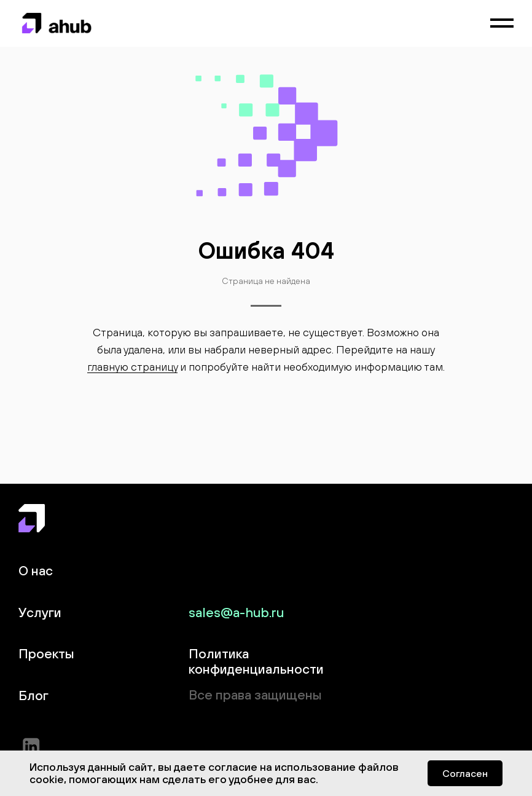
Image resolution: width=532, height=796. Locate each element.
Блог (33, 696)
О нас (36, 571)
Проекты (46, 654)
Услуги (40, 613)
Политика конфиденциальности (256, 661)
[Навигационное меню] (502, 23)
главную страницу (132, 367)
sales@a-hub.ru (236, 613)
